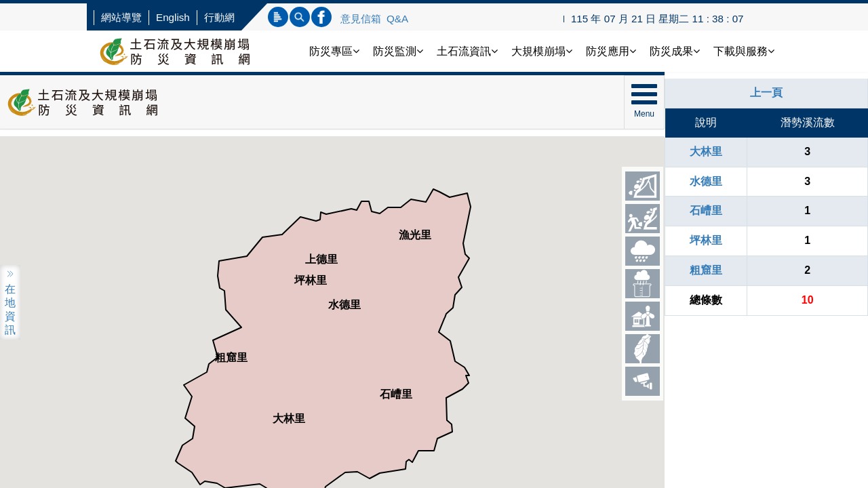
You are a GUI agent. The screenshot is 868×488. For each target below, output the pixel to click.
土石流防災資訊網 (189, 51)
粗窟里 (706, 270)
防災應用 (611, 51)
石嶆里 (706, 210)
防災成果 (675, 51)
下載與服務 (744, 51)
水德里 (706, 181)
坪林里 (706, 240)
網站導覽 (121, 17)
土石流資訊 (467, 51)
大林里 (706, 151)
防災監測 (398, 51)
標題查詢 (278, 17)
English (173, 17)
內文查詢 (300, 17)
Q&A (397, 19)
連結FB (321, 17)
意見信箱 (361, 19)
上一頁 (766, 93)
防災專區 (334, 51)
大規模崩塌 (542, 51)
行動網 (219, 17)
